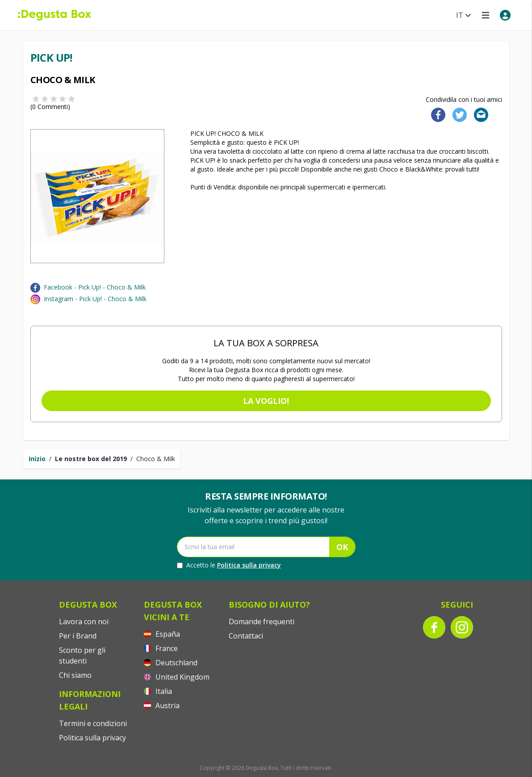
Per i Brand (78, 636)
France (161, 648)
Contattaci (246, 636)
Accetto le (229, 565)
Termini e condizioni (93, 723)
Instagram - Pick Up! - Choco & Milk (95, 299)
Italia (158, 691)
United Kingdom (177, 677)
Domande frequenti (262, 622)
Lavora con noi (84, 622)
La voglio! (266, 401)
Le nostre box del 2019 (91, 459)
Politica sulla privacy (249, 565)
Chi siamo (75, 675)
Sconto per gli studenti (82, 655)
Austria (162, 706)
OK (342, 547)
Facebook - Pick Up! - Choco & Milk (95, 287)
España (162, 634)
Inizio (37, 459)
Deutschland (171, 663)
